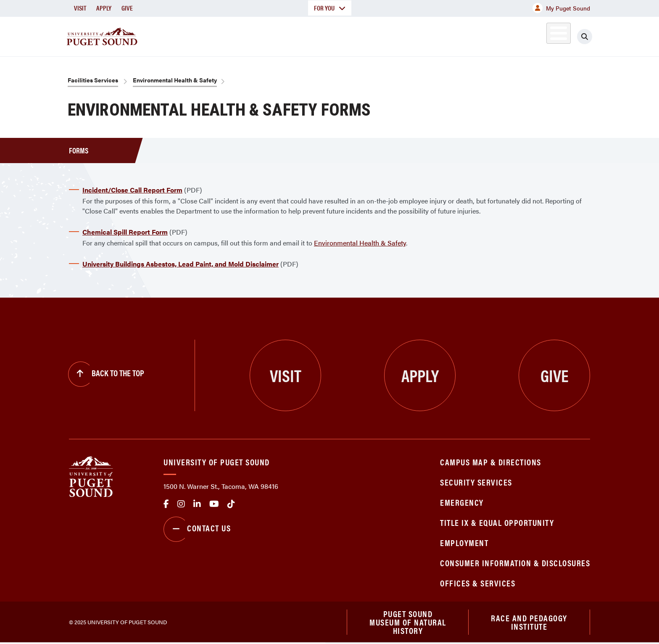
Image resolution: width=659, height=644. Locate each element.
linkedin (197, 504)
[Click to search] (585, 37)
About (243, 35)
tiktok (231, 504)
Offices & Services (478, 583)
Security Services (476, 482)
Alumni (538, 35)
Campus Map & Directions (491, 462)
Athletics (493, 35)
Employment (464, 542)
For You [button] (330, 8)
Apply (104, 8)
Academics (299, 35)
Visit (80, 8)
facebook (166, 504)
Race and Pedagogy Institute (529, 622)
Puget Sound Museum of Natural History (408, 623)
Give (127, 8)
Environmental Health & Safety (175, 80)
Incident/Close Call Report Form (132, 190)
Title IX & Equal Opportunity (497, 522)
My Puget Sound (561, 8)
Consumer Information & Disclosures (515, 563)
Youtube (214, 504)
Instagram (181, 504)
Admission (362, 35)
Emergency (462, 502)
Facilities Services (93, 80)
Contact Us (197, 529)
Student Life (428, 35)
